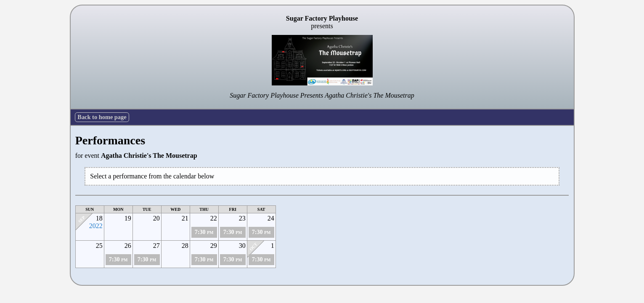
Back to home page (102, 117)
